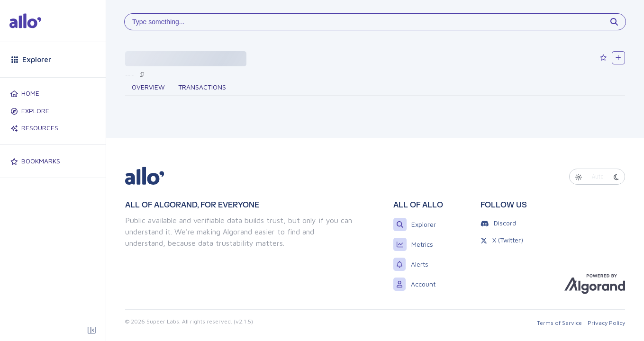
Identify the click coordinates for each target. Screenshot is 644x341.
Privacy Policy (606, 323)
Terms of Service (559, 323)
